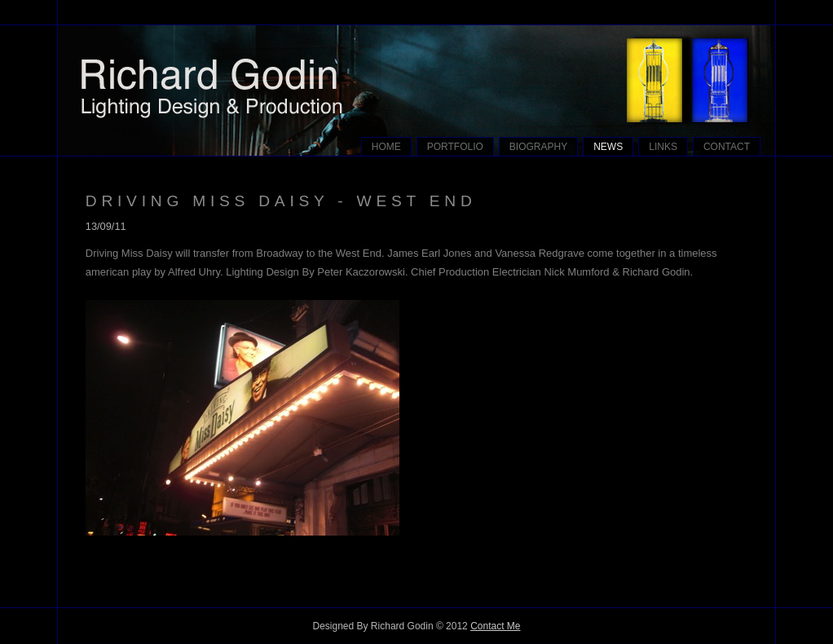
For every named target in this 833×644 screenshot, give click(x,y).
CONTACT (727, 147)
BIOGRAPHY (538, 147)
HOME (386, 147)
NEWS (608, 147)
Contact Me (495, 626)
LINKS (663, 147)
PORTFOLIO (455, 147)
